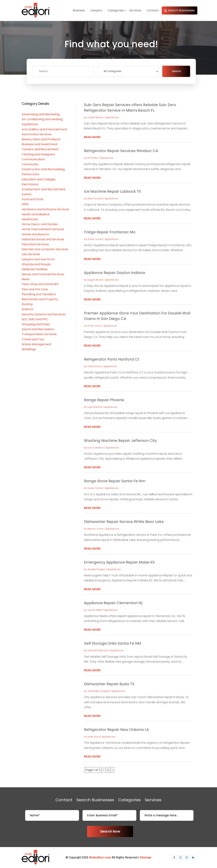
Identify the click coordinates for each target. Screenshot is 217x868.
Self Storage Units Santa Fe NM (113, 643)
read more (92, 137)
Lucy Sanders (96, 448)
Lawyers (96, 10)
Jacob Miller (95, 610)
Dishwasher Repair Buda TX (109, 684)
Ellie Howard (95, 198)
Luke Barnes (95, 407)
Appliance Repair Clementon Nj (113, 603)
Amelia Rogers (96, 569)
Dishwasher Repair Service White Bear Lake (124, 522)
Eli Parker (93, 158)
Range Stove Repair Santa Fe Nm (115, 481)
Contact (153, 10)
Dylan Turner (95, 239)
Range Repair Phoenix (104, 400)
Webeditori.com (100, 857)
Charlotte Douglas (99, 691)
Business (79, 10)
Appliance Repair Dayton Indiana (115, 273)
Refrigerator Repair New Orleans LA (116, 730)
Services (135, 10)
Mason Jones (96, 529)
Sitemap (146, 857)
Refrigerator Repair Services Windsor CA (121, 151)
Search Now (110, 831)
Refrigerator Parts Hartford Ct (112, 359)
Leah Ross (94, 737)
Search (176, 71)
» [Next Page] (113, 770)
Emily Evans (95, 326)
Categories (116, 10)
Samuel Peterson (98, 650)
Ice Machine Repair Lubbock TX (112, 191)
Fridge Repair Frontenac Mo (110, 232)
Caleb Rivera (95, 117)
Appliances (112, 117)
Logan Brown (95, 280)
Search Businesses (181, 10)
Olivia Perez (95, 366)
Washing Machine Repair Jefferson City (120, 441)
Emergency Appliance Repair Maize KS (119, 562)
